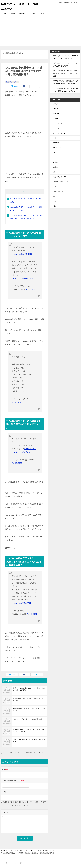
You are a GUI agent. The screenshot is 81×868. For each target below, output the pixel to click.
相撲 (55, 187)
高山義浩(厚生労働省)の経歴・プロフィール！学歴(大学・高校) (29, 699)
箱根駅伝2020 (58, 191)
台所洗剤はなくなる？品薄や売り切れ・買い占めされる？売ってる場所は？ (29, 730)
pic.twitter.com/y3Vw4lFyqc (23, 278)
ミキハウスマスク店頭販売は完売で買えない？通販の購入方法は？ (14, 753)
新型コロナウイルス (12, 82)
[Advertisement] (40, 32)
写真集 (56, 167)
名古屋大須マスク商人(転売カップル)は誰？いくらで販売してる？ (29, 710)
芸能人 (13, 14)
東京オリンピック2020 (61, 182)
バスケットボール (59, 133)
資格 (55, 206)
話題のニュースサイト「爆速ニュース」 (17, 6)
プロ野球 (32, 14)
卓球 (55, 172)
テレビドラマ (58, 123)
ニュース (56, 128)
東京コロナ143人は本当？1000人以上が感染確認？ (28, 719)
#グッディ (21, 452)
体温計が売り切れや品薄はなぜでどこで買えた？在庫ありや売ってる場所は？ (29, 689)
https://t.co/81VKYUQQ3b (22, 254)
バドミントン (58, 138)
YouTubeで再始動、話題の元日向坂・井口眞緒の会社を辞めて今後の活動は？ (66, 73)
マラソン (56, 157)
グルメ (42, 14)
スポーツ (56, 119)
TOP (18, 850)
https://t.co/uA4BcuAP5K (22, 603)
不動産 (56, 162)
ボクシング (57, 148)
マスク (4, 14)
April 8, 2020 (31, 289)
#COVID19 (28, 449)
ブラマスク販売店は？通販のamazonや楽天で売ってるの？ (37, 753)
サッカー (22, 14)
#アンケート (31, 452)
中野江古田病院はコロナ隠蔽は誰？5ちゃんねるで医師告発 (29, 741)
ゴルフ (56, 109)
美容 (55, 196)
